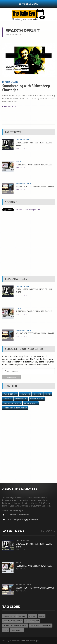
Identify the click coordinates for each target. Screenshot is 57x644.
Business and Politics (24, 183)
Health (19, 161)
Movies (48, 394)
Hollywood (25, 394)
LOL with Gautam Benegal (41, 625)
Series (42, 616)
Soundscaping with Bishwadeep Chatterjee (26, 88)
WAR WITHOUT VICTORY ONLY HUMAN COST (35, 187)
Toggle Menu (29, 4)
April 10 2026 (21, 190)
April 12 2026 (21, 149)
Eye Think (37, 394)
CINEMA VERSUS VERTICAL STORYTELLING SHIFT (34, 144)
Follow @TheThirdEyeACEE (28, 209)
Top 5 (6, 630)
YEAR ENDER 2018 (37, 399)
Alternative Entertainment (15, 408)
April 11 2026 (21, 168)
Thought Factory (22, 139)
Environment (21, 399)
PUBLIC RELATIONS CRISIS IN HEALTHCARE (34, 165)
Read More (9, 106)
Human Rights (9, 616)
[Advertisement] (28, 244)
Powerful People (10, 82)
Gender (22, 616)
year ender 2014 (10, 394)
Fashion (32, 616)
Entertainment (31, 403)
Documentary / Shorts (13, 621)
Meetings (8, 399)
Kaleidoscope (17, 630)
